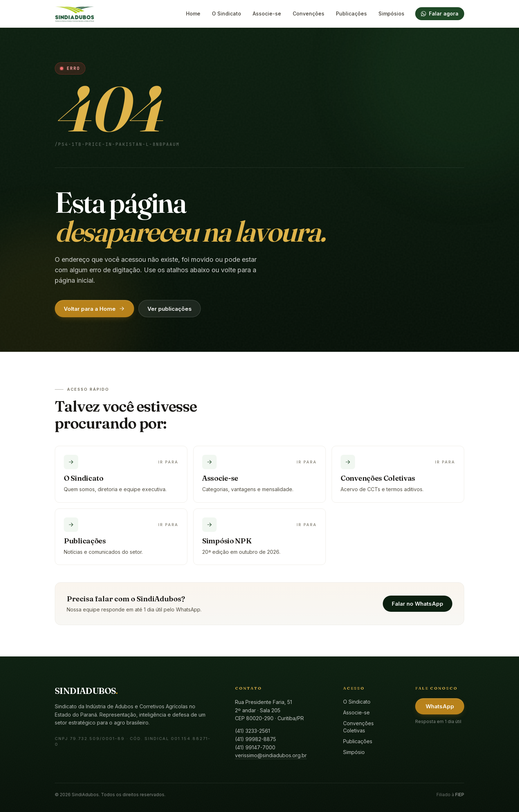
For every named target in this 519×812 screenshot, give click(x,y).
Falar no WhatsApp (418, 604)
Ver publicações (170, 309)
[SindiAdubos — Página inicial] (75, 14)
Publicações (351, 14)
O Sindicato (227, 14)
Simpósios (391, 14)
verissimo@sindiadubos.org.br (271, 755)
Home (193, 14)
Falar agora (440, 14)
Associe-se (267, 14)
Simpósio (354, 752)
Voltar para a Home (94, 309)
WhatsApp (440, 706)
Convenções (309, 14)
